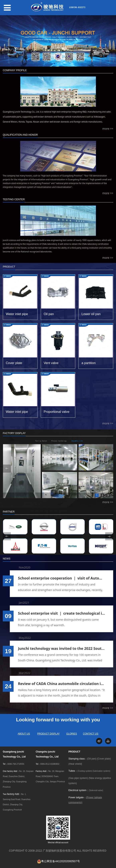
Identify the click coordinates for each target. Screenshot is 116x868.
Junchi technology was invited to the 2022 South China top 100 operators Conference (61, 648)
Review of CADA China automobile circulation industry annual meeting (61, 684)
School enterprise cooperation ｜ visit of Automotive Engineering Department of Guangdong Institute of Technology (61, 578)
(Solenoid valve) (96, 790)
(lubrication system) (102, 771)
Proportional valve (57, 412)
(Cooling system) (85, 771)
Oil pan (49, 314)
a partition (89, 363)
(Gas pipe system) (78, 778)
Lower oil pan (91, 314)
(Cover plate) (104, 759)
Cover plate (14, 363)
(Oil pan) (92, 759)
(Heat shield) (75, 764)
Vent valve (51, 363)
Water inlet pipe (17, 314)
